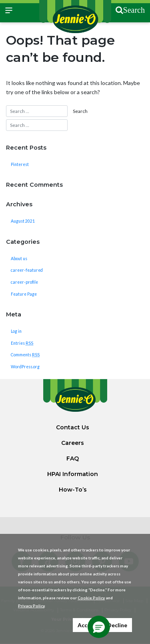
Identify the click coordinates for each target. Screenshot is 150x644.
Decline (117, 625)
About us (19, 259)
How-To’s (73, 490)
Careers (73, 443)
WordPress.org (25, 367)
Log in (16, 331)
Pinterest (20, 164)
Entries (22, 343)
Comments (25, 355)
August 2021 (23, 221)
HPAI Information (73, 474)
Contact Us (73, 427)
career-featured (27, 270)
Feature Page (24, 294)
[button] (99, 627)
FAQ (73, 458)
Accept (87, 625)
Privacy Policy (31, 606)
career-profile (24, 282)
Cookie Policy (91, 598)
